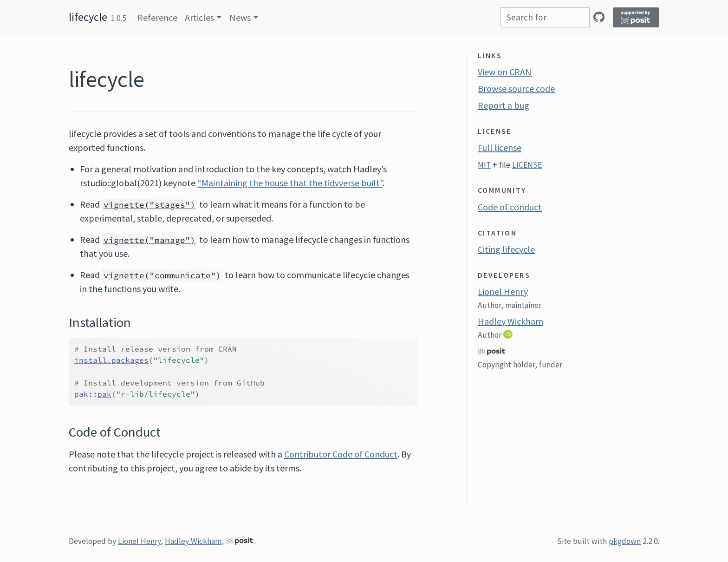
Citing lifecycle (506, 249)
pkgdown (625, 541)
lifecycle (88, 17)
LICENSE (527, 165)
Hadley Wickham (510, 321)
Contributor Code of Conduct (341, 454)
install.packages (111, 360)
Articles (199, 17)
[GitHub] (599, 17)
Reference (157, 17)
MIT (484, 165)
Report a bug (504, 105)
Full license (500, 147)
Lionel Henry (503, 291)
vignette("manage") (149, 240)
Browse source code (516, 88)
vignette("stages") (149, 205)
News (240, 17)
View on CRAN (505, 72)
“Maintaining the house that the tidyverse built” (290, 183)
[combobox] (545, 17)
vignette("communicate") (162, 275)
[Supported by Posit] (636, 17)
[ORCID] (509, 334)
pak (104, 394)
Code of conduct (510, 207)
